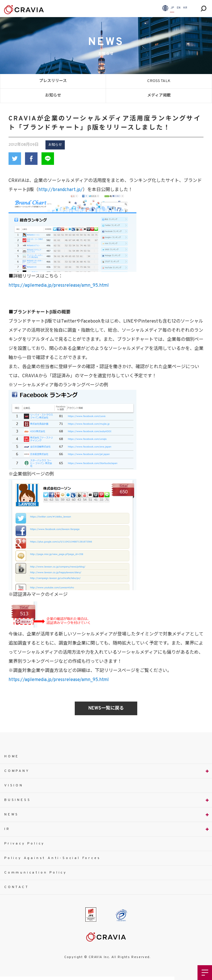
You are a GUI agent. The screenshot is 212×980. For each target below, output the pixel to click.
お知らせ (53, 96)
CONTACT (17, 887)
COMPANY (17, 771)
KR (185, 8)
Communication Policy (36, 873)
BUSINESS (17, 800)
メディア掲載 (159, 96)
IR (7, 829)
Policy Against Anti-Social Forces (52, 858)
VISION (14, 786)
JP (172, 8)
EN (179, 8)
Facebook (31, 159)
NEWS (12, 815)
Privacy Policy (24, 844)
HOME (12, 756)
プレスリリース (53, 81)
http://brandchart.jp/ (61, 190)
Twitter (15, 159)
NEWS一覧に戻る (106, 708)
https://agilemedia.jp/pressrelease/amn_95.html (59, 286)
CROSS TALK (159, 81)
